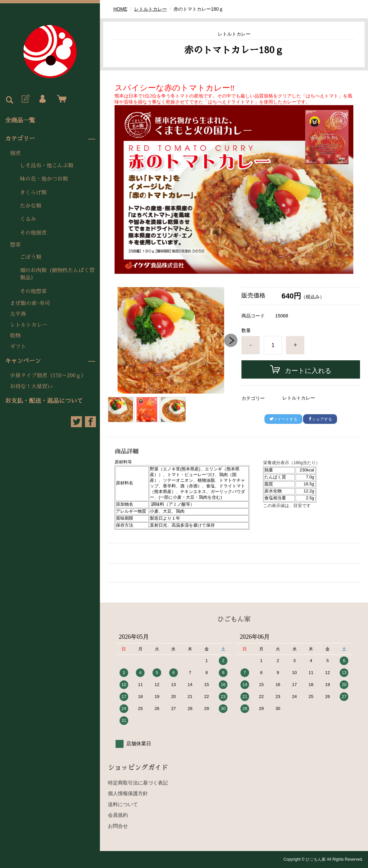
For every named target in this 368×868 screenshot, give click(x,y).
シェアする (320, 419)
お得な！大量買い (31, 387)
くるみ (28, 219)
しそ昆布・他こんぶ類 (47, 166)
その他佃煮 (33, 233)
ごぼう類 (31, 257)
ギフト (18, 347)
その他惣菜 (33, 291)
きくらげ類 (33, 193)
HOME (120, 9)
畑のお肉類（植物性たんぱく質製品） (57, 274)
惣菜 (15, 245)
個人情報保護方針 (128, 793)
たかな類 (31, 206)
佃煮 (15, 153)
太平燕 (18, 314)
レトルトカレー (29, 325)
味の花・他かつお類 (44, 179)
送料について (123, 804)
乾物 (15, 336)
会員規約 (118, 815)
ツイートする (283, 419)
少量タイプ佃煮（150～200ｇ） (48, 376)
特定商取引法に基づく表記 (138, 783)
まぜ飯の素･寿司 (30, 303)
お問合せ (118, 826)
